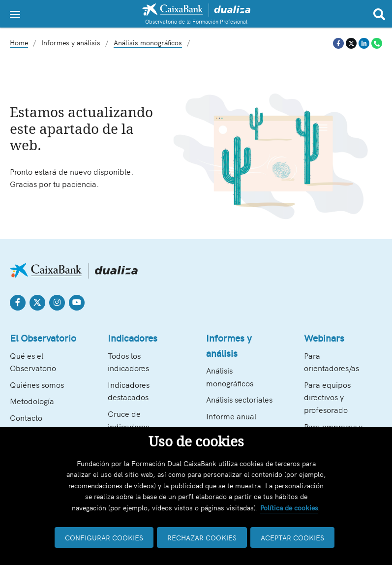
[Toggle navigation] (15, 14)
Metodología (32, 401)
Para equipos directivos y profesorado (327, 397)
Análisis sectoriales (239, 399)
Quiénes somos (37, 384)
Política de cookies (289, 507)
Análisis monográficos (148, 43)
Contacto (26, 417)
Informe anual (231, 416)
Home (19, 43)
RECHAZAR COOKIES (202, 537)
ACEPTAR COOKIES (292, 537)
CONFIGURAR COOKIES (104, 537)
